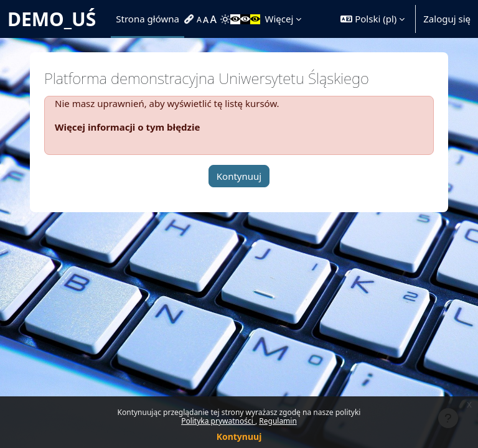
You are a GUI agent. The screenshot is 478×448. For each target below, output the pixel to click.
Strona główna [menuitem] (148, 19)
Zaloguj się (447, 19)
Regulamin (278, 421)
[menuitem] (190, 19)
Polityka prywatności (218, 421)
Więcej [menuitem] (279, 19)
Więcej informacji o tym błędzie (127, 127)
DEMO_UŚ (52, 19)
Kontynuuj (239, 436)
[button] (373, 19)
